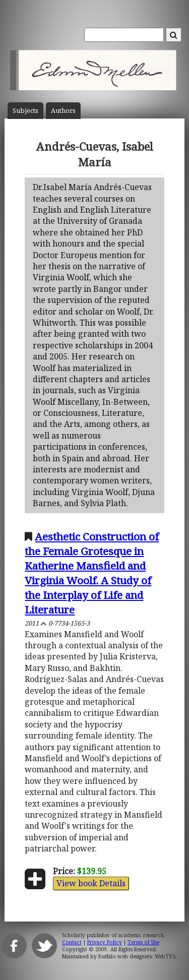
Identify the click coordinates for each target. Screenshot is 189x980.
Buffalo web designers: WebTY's (137, 956)
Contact (72, 942)
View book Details (91, 883)
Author (63, 111)
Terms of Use (143, 942)
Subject (25, 111)
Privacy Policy (105, 942)
